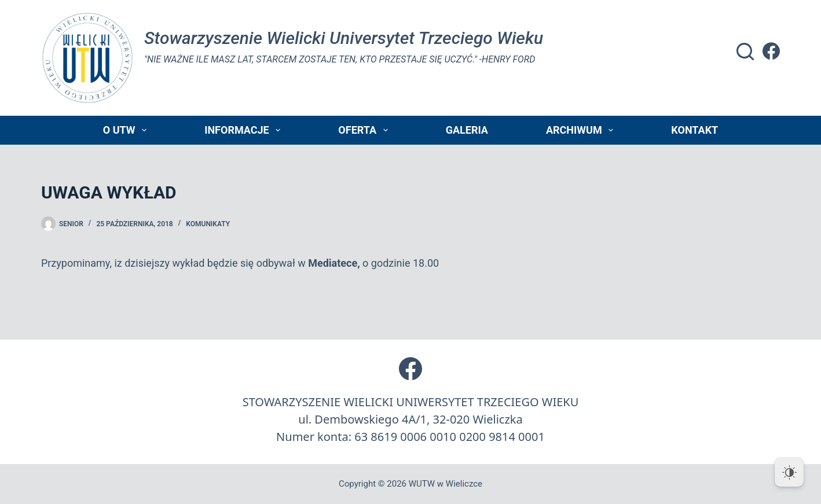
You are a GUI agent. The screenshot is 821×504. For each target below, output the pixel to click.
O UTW (127, 130)
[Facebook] (771, 51)
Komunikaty (208, 224)
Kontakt (694, 130)
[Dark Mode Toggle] (789, 472)
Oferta (365, 130)
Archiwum (582, 130)
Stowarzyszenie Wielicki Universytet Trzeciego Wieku (344, 38)
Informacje (245, 130)
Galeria (467, 130)
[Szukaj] (745, 51)
